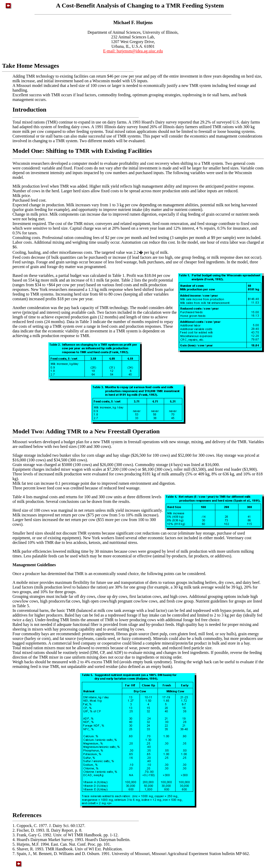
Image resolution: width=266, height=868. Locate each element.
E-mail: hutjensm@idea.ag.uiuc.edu (133, 51)
